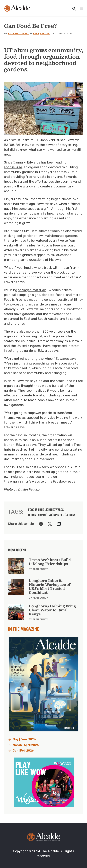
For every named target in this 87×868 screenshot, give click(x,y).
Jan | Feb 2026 (23, 751)
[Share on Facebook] (41, 524)
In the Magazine (24, 629)
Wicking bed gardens (62, 515)
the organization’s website (24, 481)
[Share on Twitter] (50, 524)
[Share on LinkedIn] (59, 524)
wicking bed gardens (20, 236)
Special (45, 33)
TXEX (36, 33)
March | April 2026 (26, 745)
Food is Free (13, 167)
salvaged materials (32, 290)
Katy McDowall (18, 33)
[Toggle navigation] (80, 9)
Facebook (60, 481)
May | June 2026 (24, 739)
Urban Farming (38, 515)
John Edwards (55, 510)
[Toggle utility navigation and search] (73, 9)
